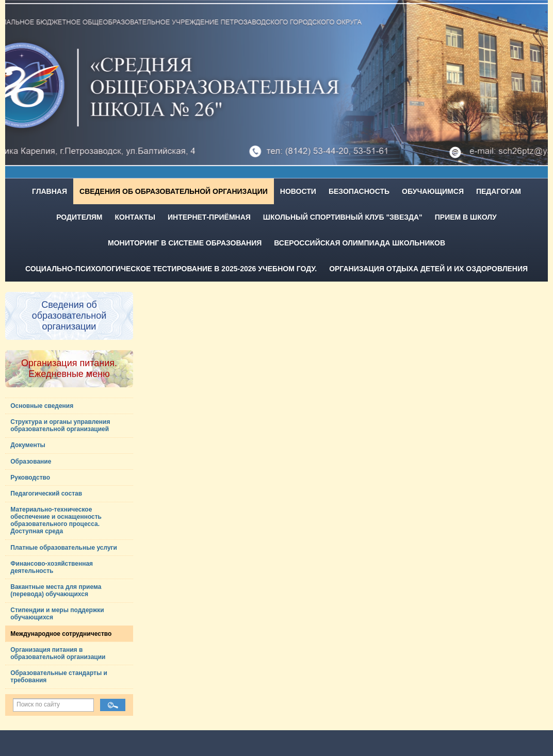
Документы (28, 445)
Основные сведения (42, 406)
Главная (50, 191)
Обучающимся (433, 191)
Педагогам (499, 191)
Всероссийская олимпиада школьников (360, 243)
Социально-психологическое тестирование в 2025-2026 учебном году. (171, 269)
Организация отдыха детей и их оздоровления (428, 269)
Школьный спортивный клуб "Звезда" (343, 217)
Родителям (79, 217)
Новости (298, 191)
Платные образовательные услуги (64, 548)
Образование (31, 462)
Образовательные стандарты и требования (59, 677)
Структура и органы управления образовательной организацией (60, 425)
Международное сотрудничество (61, 634)
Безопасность (359, 191)
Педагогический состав (46, 494)
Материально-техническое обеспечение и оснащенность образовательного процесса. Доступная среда (56, 520)
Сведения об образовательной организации (174, 191)
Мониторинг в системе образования (185, 243)
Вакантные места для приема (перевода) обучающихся (56, 590)
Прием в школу (466, 217)
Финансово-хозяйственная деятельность (52, 567)
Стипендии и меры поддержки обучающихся (57, 614)
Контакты (135, 217)
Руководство (30, 478)
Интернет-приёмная (209, 217)
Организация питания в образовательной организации (58, 653)
